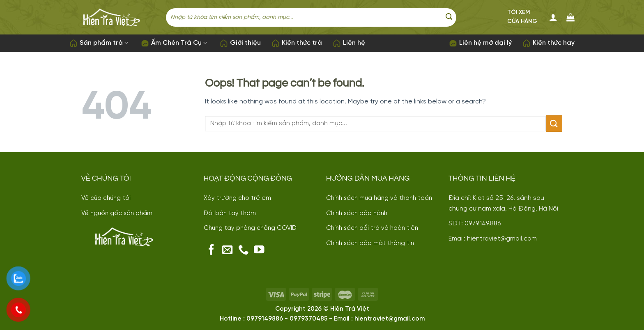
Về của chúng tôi (106, 198)
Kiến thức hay (549, 43)
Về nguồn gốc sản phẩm (117, 213)
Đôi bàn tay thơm (230, 213)
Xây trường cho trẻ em (237, 198)
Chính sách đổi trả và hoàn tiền (372, 228)
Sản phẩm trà (99, 43)
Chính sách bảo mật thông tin (370, 243)
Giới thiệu (240, 43)
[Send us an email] (228, 250)
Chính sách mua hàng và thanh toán (379, 198)
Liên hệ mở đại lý (480, 43)
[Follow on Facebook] (212, 250)
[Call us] (244, 250)
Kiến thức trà (297, 43)
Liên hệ (349, 43)
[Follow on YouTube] (259, 250)
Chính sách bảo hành (357, 213)
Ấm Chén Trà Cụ (174, 43)
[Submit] (449, 17)
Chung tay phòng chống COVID (250, 228)
